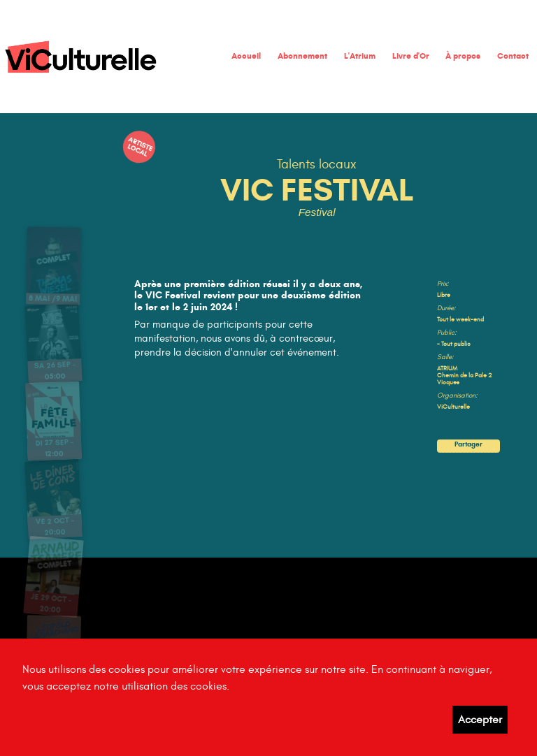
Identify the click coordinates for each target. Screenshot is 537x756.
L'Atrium (360, 56)
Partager (468, 445)
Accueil (246, 56)
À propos (463, 56)
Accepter (480, 720)
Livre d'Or (411, 56)
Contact (513, 56)
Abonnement (302, 56)
